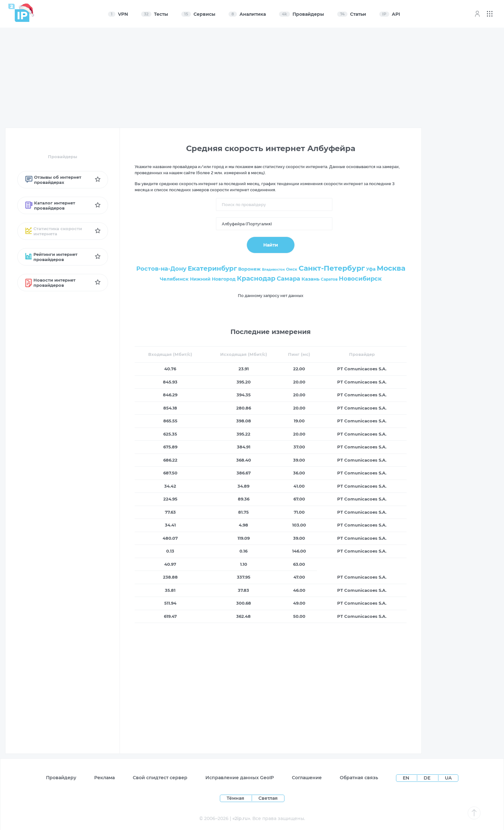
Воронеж (249, 269)
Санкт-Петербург (332, 268)
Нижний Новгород (213, 279)
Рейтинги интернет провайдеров (51, 257)
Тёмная (235, 798)
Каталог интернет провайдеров (50, 205)
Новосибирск (360, 279)
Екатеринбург (212, 268)
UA (448, 778)
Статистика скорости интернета (54, 231)
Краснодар (256, 278)
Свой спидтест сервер (160, 778)
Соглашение (307, 778)
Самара (288, 279)
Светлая (268, 798)
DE (428, 778)
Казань (310, 279)
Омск (292, 269)
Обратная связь (359, 778)
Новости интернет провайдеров (51, 283)
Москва (391, 268)
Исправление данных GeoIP (240, 778)
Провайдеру (61, 778)
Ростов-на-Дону (161, 269)
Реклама (104, 778)
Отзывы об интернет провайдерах (53, 180)
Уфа (371, 269)
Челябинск (174, 279)
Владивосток (273, 270)
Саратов (329, 279)
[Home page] (19, 13)
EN (407, 778)
